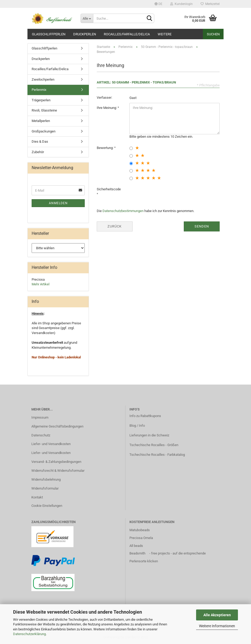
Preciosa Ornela (141, 538)
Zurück (115, 226)
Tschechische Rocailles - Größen (154, 445)
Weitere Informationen (217, 626)
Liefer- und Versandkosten (51, 444)
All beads (136, 546)
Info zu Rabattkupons (145, 416)
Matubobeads (140, 530)
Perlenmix (39, 90)
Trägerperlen (41, 100)
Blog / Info (137, 426)
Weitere (165, 34)
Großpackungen (44, 131)
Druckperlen (85, 34)
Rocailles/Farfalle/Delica (127, 34)
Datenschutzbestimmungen (123, 211)
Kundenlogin (181, 4)
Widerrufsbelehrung (46, 479)
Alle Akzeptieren (217, 615)
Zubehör (38, 152)
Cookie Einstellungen (47, 506)
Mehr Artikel (41, 284)
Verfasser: (104, 98)
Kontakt (37, 497)
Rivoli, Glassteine (44, 110)
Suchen (213, 34)
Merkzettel (210, 4)
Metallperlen (41, 121)
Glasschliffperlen (49, 34)
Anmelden (58, 203)
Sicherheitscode (109, 189)
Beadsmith (137, 553)
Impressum (40, 417)
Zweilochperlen (43, 79)
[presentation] (169, 195)
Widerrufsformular (45, 488)
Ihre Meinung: (107, 108)
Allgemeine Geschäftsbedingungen (57, 426)
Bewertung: (105, 148)
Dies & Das (40, 141)
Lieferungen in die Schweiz (149, 435)
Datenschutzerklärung (29, 634)
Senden (202, 226)
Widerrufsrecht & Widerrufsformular (58, 471)
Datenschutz (41, 435)
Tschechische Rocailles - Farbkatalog (157, 455)
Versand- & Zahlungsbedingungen (56, 462)
